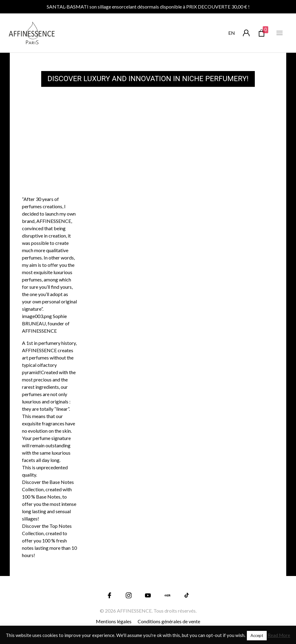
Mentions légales (114, 621)
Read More (279, 635)
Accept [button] (257, 635)
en (232, 33)
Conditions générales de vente (169, 621)
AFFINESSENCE (134, 611)
